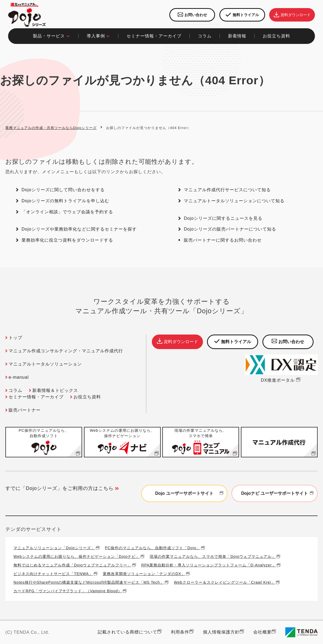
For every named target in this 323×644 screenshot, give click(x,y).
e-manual (19, 377)
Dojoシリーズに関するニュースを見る (223, 218)
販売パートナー (25, 410)
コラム (15, 390)
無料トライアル (242, 15)
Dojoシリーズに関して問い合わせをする (63, 190)
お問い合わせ (192, 15)
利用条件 (180, 632)
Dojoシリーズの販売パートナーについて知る (230, 229)
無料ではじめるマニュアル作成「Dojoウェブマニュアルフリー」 (72, 565)
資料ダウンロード (292, 15)
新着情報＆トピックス (55, 390)
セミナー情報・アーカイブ (154, 36)
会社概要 (262, 632)
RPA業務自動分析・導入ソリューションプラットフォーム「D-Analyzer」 (209, 565)
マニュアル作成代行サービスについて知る (227, 190)
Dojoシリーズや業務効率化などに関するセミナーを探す (79, 229)
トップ (15, 338)
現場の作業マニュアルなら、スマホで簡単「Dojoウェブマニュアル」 (213, 556)
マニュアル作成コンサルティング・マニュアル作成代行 (66, 351)
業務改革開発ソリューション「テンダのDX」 (144, 574)
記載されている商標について (127, 632)
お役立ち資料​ (276, 36)
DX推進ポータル (281, 380)
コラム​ (205, 36)
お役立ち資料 (87, 397)
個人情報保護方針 (221, 632)
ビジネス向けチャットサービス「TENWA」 (53, 574)
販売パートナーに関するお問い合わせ (223, 240)
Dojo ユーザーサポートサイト (190, 493)
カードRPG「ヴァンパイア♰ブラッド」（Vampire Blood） (68, 591)
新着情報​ (237, 36)
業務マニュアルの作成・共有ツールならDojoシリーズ (51, 128)
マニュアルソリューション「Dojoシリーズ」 (54, 548)
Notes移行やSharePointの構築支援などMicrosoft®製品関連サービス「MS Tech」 (89, 582)
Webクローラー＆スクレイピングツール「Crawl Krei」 (224, 582)
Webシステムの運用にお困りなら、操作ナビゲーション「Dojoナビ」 (77, 556)
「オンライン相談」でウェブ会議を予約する (67, 212)
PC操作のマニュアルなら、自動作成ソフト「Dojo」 (153, 548)
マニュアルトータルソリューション (45, 364)
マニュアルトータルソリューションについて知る (234, 201)
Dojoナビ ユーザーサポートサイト (278, 493)
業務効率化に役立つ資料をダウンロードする (67, 240)
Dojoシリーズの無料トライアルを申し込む (65, 201)
